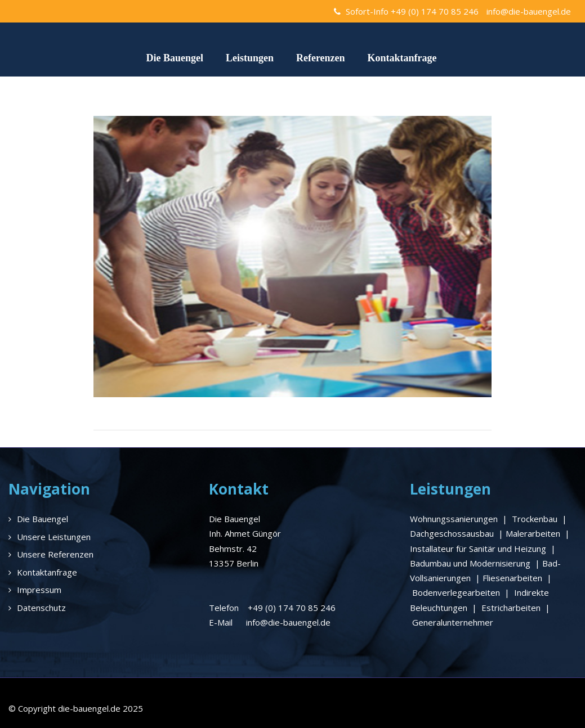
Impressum (39, 590)
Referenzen (321, 58)
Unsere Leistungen (54, 537)
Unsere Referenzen (55, 554)
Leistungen (250, 58)
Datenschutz (41, 608)
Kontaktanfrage (402, 58)
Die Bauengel (175, 58)
